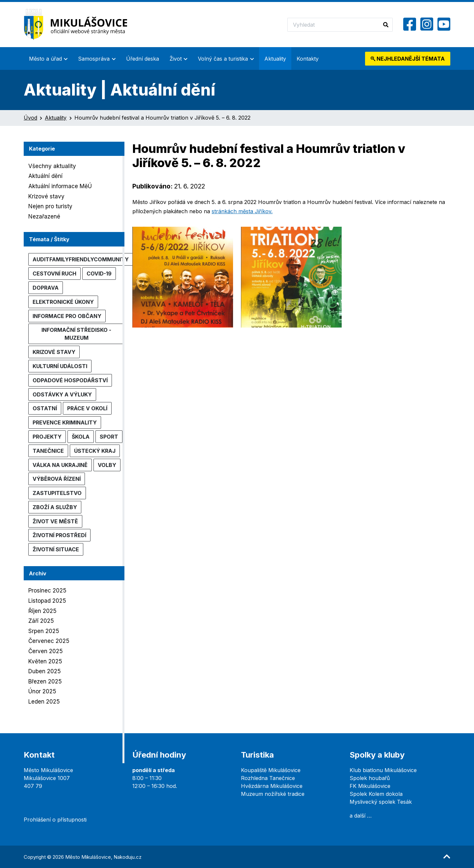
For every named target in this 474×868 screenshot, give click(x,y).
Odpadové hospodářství (70, 380)
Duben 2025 (45, 671)
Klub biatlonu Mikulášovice (383, 770)
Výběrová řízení (57, 479)
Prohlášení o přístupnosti (55, 820)
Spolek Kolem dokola (376, 794)
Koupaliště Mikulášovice (271, 770)
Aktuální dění (45, 176)
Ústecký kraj (95, 451)
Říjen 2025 (42, 611)
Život (176, 59)
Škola (81, 437)
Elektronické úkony (63, 302)
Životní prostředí (59, 535)
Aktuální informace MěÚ (60, 186)
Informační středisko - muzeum (76, 334)
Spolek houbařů (370, 778)
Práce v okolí (87, 408)
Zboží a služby (55, 507)
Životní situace (56, 549)
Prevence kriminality (65, 422)
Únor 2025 (42, 691)
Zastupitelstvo (57, 493)
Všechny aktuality (52, 166)
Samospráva (94, 59)
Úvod (30, 118)
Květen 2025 (45, 661)
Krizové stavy (46, 196)
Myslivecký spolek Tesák (381, 802)
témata (408, 59)
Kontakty (308, 59)
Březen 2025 (45, 681)
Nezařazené (44, 217)
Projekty (47, 437)
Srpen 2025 (44, 631)
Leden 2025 (44, 702)
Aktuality (275, 59)
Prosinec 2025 (47, 591)
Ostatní (45, 408)
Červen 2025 (46, 651)
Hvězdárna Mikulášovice (272, 786)
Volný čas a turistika (223, 59)
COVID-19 (99, 274)
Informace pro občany (67, 316)
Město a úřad (45, 59)
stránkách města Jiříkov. (242, 211)
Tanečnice (48, 451)
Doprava (46, 288)
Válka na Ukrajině (60, 465)
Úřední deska (143, 59)
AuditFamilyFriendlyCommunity (81, 259)
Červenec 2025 (49, 641)
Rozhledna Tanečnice (268, 778)
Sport (109, 437)
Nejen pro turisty (50, 206)
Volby (107, 465)
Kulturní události (60, 366)
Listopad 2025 (47, 601)
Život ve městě (55, 521)
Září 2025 (41, 621)
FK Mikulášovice (370, 786)
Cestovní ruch (54, 274)
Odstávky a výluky (62, 394)
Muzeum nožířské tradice (273, 794)
